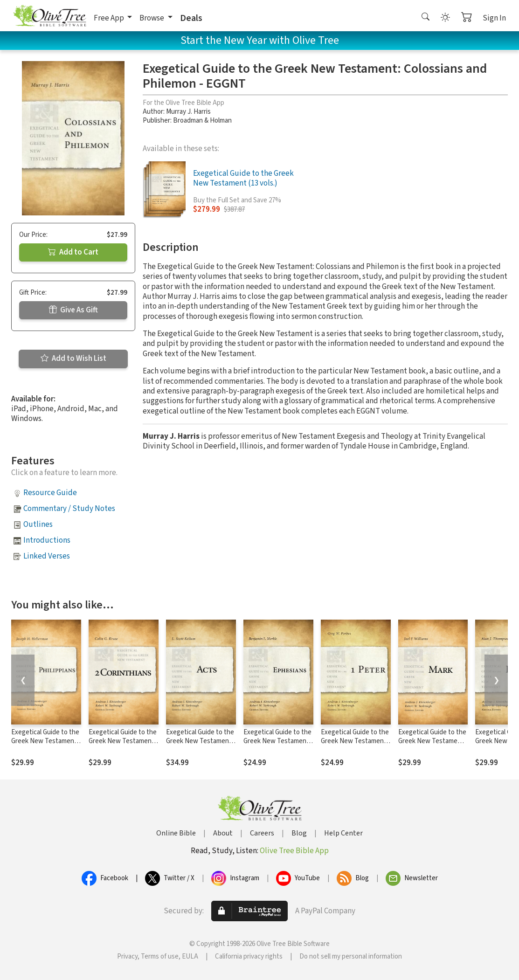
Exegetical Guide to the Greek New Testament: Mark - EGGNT (432, 741)
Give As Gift (73, 310)
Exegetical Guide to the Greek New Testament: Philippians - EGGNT (45, 741)
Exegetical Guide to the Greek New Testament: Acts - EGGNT (200, 741)
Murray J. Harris (188, 112)
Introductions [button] (47, 540)
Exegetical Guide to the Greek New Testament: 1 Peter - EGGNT (355, 741)
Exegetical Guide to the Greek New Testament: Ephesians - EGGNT (277, 741)
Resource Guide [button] (50, 493)
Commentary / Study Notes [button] (69, 509)
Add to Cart (73, 252)
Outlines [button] (38, 525)
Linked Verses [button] (47, 556)
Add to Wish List (73, 359)
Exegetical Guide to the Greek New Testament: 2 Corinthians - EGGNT (123, 741)
